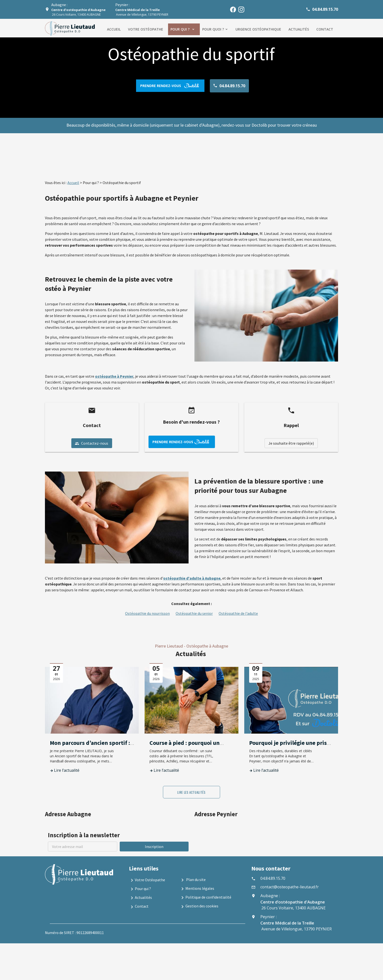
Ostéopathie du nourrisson (147, 613)
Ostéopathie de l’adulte (238, 613)
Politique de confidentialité (205, 898)
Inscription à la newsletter (84, 835)
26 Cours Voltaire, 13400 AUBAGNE (78, 12)
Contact (325, 29)
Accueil (114, 29)
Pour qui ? (181, 29)
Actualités (299, 29)
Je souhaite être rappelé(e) (291, 443)
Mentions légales (197, 889)
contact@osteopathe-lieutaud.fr (290, 887)
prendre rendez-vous (170, 86)
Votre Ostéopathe (147, 880)
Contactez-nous (91, 443)
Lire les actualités (191, 792)
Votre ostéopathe (146, 29)
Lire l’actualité (67, 770)
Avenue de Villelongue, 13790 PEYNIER (142, 12)
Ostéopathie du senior (194, 613)
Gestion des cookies (199, 906)
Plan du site (193, 880)
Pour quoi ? (213, 29)
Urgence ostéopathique (258, 29)
